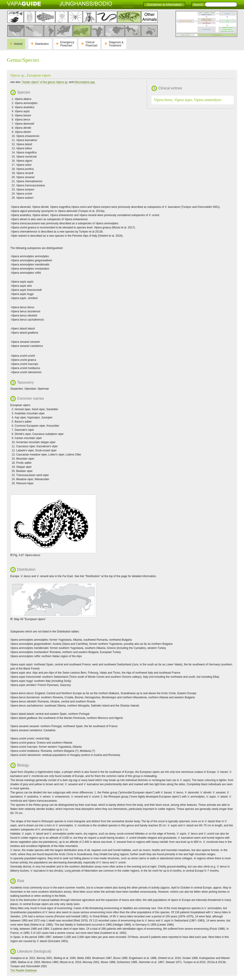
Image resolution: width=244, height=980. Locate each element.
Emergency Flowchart (67, 44)
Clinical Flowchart (91, 44)
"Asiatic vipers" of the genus (45, 82)
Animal (18, 44)
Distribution (42, 44)
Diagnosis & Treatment (116, 44)
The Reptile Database (24, 970)
